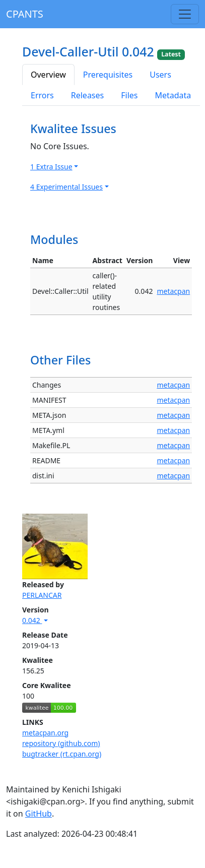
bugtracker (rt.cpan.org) (62, 754)
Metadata (173, 95)
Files (129, 95)
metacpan (173, 291)
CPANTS (25, 14)
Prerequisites (108, 75)
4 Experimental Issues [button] (66, 187)
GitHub (39, 814)
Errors (42, 95)
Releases (87, 95)
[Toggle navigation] (185, 14)
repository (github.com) (61, 743)
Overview (48, 75)
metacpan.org (45, 733)
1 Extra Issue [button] (51, 167)
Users (160, 75)
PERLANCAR (42, 595)
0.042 (32, 620)
